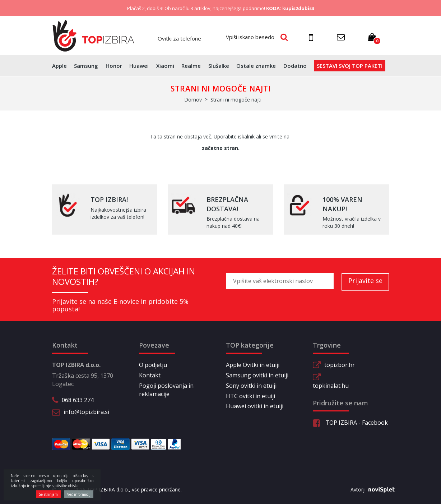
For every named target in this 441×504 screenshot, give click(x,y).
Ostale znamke (256, 66)
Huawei (139, 66)
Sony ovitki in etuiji (251, 386)
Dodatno (295, 66)
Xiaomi (165, 66)
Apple (59, 66)
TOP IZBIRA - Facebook (350, 423)
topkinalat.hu (331, 386)
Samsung (86, 66)
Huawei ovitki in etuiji (255, 406)
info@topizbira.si (86, 412)
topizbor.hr (340, 365)
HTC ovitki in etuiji (250, 396)
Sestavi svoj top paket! (350, 66)
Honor (114, 66)
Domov (193, 100)
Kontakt (150, 375)
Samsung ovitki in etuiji (257, 375)
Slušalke (219, 66)
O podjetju (153, 365)
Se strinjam (48, 494)
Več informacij (79, 494)
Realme (191, 66)
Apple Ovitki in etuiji (253, 365)
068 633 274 (78, 400)
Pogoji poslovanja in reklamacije (166, 390)
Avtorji (370, 490)
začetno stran (220, 148)
